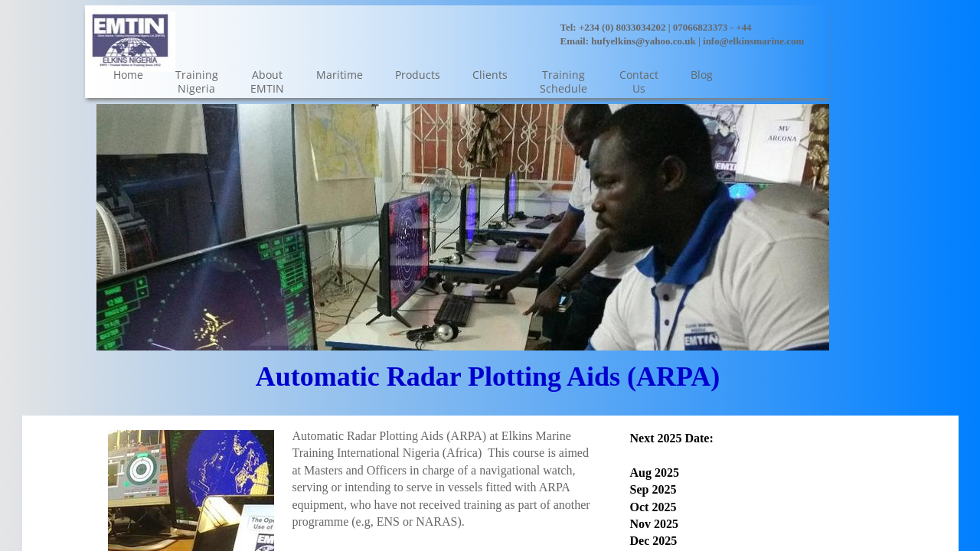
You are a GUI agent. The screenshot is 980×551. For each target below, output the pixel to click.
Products (418, 75)
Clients (490, 75)
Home (128, 75)
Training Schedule (563, 82)
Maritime (340, 75)
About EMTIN (267, 82)
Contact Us (639, 82)
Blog (702, 75)
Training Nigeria (197, 82)
